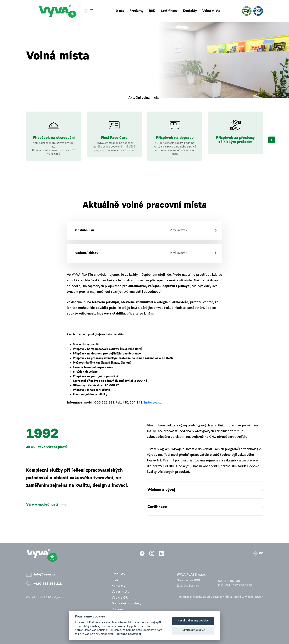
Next (272, 140)
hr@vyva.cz (153, 403)
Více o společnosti (42, 505)
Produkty (137, 11)
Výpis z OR (120, 598)
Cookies (118, 610)
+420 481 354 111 (48, 584)
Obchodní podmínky (126, 604)
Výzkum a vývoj (161, 490)
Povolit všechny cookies (193, 621)
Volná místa (211, 11)
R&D (152, 11)
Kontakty (190, 11)
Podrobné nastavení (128, 634)
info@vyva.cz (44, 575)
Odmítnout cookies (193, 630)
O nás (120, 11)
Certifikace (169, 11)
